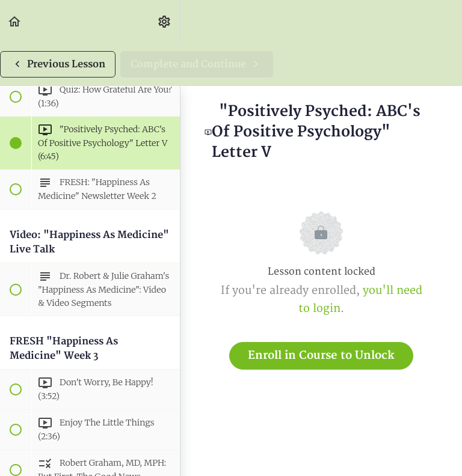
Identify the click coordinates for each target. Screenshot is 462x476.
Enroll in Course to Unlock (321, 355)
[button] (15, 21)
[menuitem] (165, 21)
